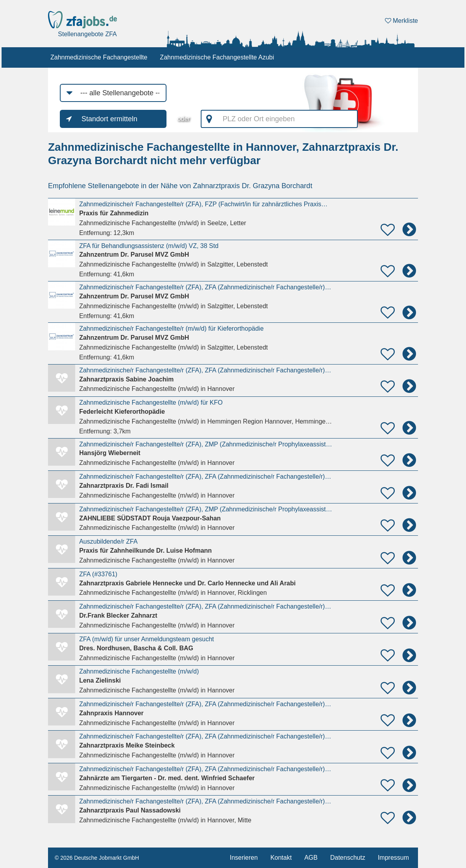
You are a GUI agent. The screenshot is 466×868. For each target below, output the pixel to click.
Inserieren (244, 858)
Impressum (393, 858)
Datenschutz (348, 858)
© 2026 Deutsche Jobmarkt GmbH (97, 858)
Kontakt (281, 858)
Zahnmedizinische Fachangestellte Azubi (217, 57)
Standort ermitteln (109, 119)
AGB (311, 858)
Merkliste (401, 21)
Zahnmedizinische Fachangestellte (99, 57)
